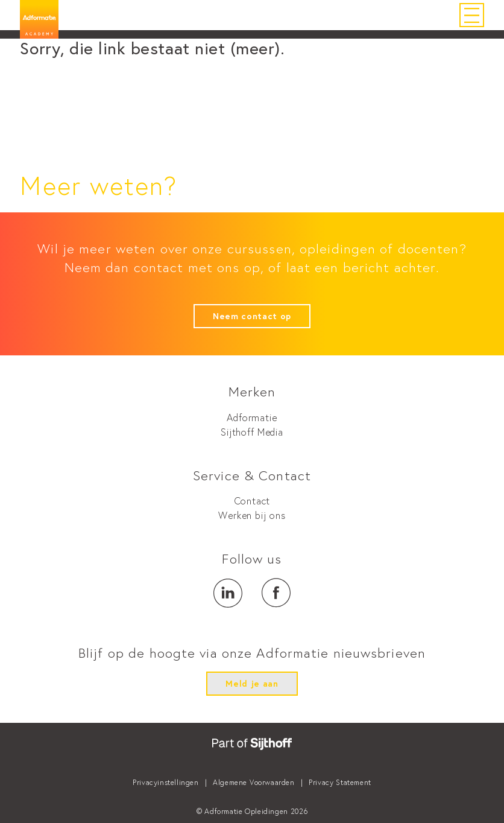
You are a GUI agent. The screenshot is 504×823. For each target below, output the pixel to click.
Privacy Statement (340, 782)
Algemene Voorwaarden (254, 782)
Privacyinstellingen (165, 782)
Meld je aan (252, 684)
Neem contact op (252, 316)
